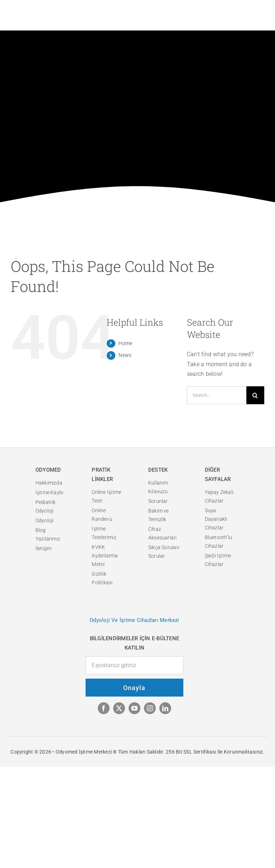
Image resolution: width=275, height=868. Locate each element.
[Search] (255, 395)
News (125, 355)
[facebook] (104, 708)
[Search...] (217, 395)
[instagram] (150, 708)
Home (125, 343)
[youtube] (134, 708)
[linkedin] (165, 708)
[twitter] (119, 708)
